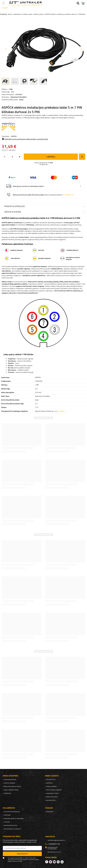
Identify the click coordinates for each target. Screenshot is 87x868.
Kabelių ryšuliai (39, 14)
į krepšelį (51, 157)
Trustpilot (5, 8)
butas (21, 100)
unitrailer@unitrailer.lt (56, 840)
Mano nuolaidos (52, 797)
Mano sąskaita (52, 776)
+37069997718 (68, 195)
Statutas (7, 822)
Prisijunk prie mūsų (12, 836)
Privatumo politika (10, 825)
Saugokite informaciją (12, 812)
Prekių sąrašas (51, 787)
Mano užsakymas (11, 776)
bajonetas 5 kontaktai (19, 97)
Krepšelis (50, 783)
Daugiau (61, 411)
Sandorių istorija (52, 793)
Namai (10, 14)
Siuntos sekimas (10, 783)
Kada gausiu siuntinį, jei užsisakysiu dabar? (28, 186)
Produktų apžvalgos (14, 206)
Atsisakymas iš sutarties (12, 829)
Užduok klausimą (13, 212)
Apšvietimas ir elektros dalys (23, 14)
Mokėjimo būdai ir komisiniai (14, 819)
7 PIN (11, 89)
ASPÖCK (14, 136)
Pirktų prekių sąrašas (54, 790)
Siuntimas (7, 815)
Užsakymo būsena (10, 780)
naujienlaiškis (51, 800)
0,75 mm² (19, 94)
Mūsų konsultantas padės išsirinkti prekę (43, 195)
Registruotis (51, 780)
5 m (13, 92)
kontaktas (7, 793)
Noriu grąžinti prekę (11, 790)
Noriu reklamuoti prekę (12, 787)
